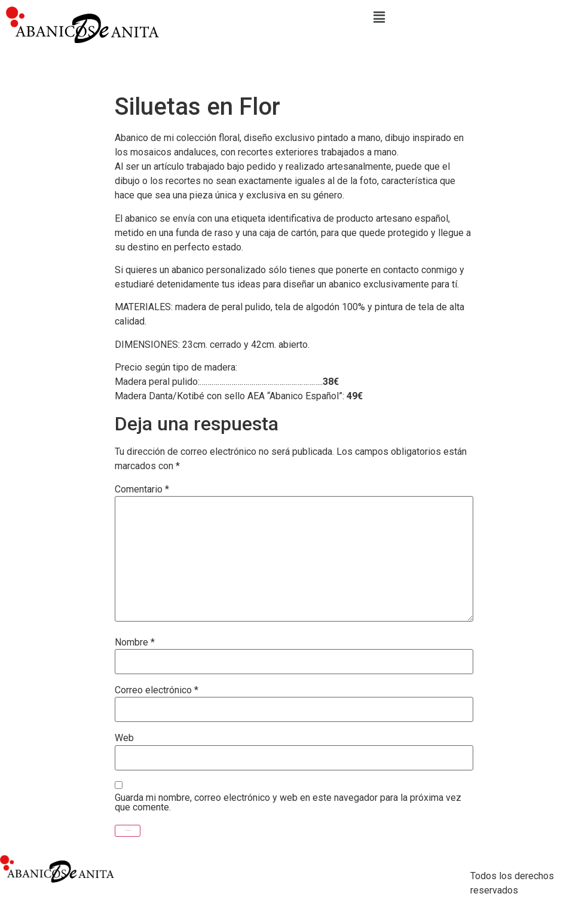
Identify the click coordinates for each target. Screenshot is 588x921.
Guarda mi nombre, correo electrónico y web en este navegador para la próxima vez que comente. (288, 803)
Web (124, 738)
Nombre (135, 642)
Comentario (142, 489)
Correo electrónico (157, 690)
